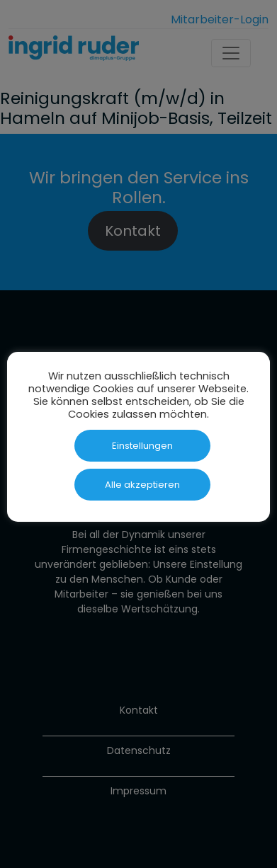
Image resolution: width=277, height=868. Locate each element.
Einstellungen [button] (142, 446)
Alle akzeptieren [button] (142, 485)
